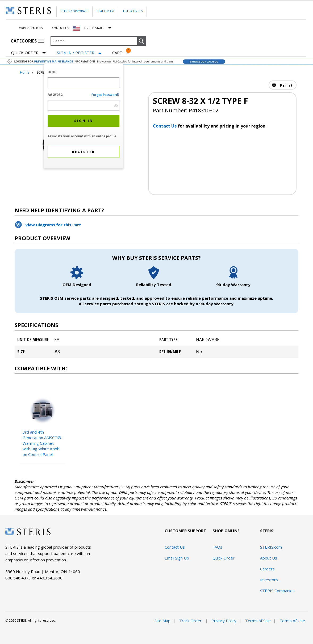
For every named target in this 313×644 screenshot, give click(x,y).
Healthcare (106, 11)
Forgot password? (105, 95)
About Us (269, 558)
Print (286, 85)
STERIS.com (271, 547)
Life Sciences (133, 11)
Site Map (162, 621)
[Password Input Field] (84, 105)
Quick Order (28, 53)
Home (25, 72)
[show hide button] (116, 106)
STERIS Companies (277, 591)
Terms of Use (292, 621)
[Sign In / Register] (79, 53)
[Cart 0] (121, 53)
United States (94, 28)
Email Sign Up (177, 558)
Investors (269, 580)
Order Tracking (31, 28)
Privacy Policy (224, 621)
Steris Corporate (74, 11)
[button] (142, 41)
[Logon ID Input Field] (84, 83)
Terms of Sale (258, 621)
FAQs (217, 547)
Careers (267, 569)
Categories (27, 41)
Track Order (191, 621)
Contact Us (60, 28)
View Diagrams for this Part (53, 225)
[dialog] (84, 117)
